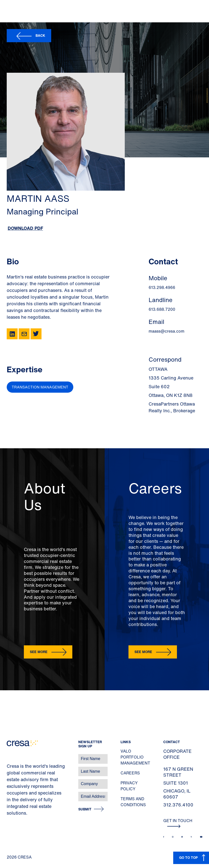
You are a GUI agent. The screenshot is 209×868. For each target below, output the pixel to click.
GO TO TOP (188, 857)
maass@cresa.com (167, 331)
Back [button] (40, 35)
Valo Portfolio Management (135, 757)
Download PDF (25, 228)
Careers (130, 773)
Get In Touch (178, 823)
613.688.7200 (162, 309)
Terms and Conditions (133, 802)
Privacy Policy (129, 786)
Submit (85, 809)
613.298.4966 (162, 287)
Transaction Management (40, 387)
